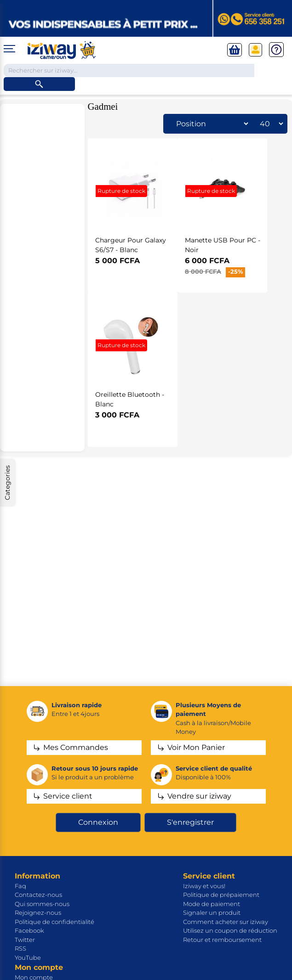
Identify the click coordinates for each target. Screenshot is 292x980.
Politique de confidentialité (54, 922)
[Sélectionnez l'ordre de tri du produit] (210, 124)
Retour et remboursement (222, 940)
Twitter (25, 940)
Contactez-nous (38, 895)
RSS (20, 948)
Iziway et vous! (204, 886)
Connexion (98, 822)
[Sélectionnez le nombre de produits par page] (269, 124)
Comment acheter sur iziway (226, 922)
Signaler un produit (212, 912)
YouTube (28, 957)
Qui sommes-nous (42, 904)
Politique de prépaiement (221, 895)
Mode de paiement (212, 904)
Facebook (29, 930)
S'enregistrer (190, 822)
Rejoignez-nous (38, 912)
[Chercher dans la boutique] (129, 71)
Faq (20, 886)
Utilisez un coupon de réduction (230, 930)
